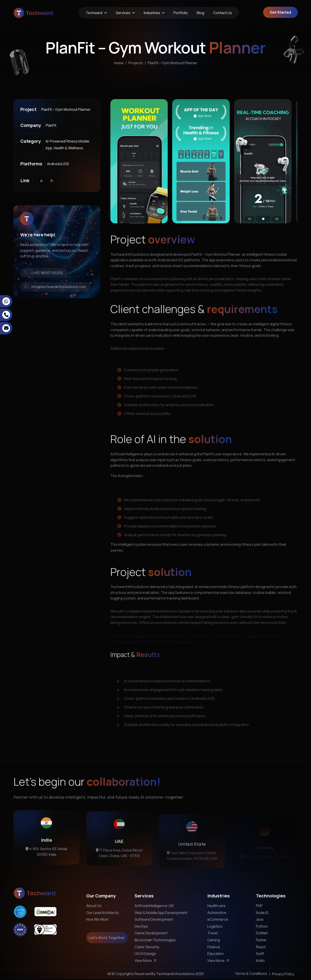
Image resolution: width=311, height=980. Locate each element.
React (261, 947)
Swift (260, 954)
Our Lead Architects (103, 913)
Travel (212, 933)
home (119, 64)
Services (123, 13)
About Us (94, 906)
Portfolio (181, 13)
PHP (259, 906)
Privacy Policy (283, 974)
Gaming (214, 940)
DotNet (262, 933)
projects (136, 64)
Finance (214, 947)
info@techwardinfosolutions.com (55, 287)
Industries (152, 13)
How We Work (97, 919)
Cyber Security (147, 947)
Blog (201, 13)
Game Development (151, 933)
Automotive (217, 913)
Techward (94, 13)
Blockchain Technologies (155, 940)
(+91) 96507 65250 (44, 273)
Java (260, 919)
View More (146, 961)
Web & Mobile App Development (161, 913)
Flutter (261, 940)
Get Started (280, 12)
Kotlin (260, 961)
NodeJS (262, 913)
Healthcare (216, 906)
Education (216, 954)
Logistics (215, 926)
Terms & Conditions (251, 974)
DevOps (141, 926)
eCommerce (218, 919)
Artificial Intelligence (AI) (154, 906)
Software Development (154, 919)
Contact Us (223, 13)
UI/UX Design (145, 954)
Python (262, 926)
